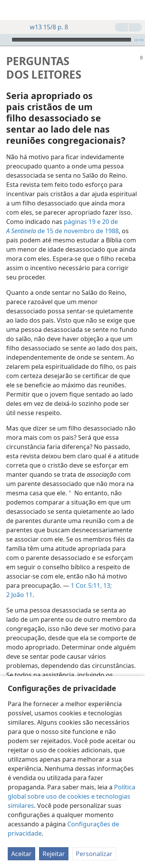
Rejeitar (54, 854)
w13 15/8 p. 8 (45, 27)
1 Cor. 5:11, (86, 574)
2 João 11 (19, 583)
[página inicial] (12, 10)
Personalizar (94, 854)
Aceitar (21, 854)
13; (107, 574)
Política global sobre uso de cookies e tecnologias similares (72, 796)
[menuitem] (12, 10)
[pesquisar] (135, 10)
